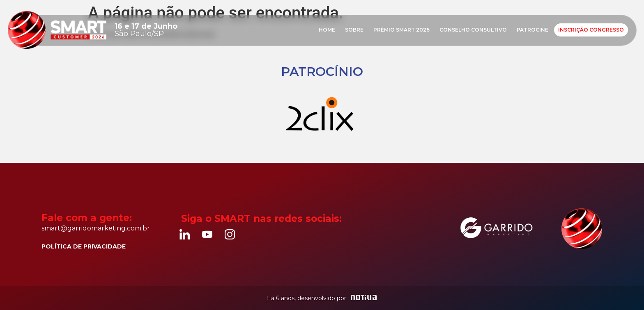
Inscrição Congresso (591, 30)
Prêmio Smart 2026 (401, 30)
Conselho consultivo (473, 30)
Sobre (354, 30)
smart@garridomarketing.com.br (96, 228)
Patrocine (532, 30)
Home (327, 30)
